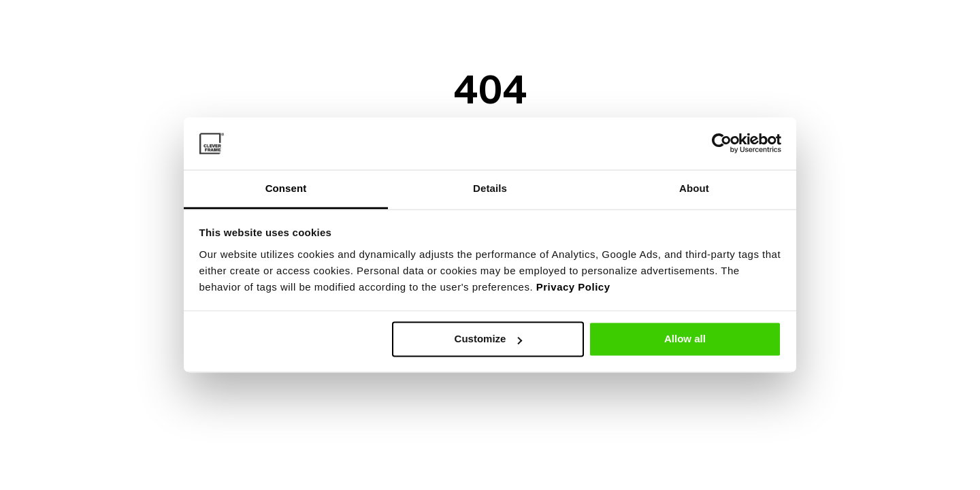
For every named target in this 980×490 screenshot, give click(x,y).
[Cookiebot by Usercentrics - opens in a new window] (722, 144)
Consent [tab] (286, 188)
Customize (489, 339)
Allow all (685, 339)
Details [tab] (490, 188)
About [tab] (694, 188)
